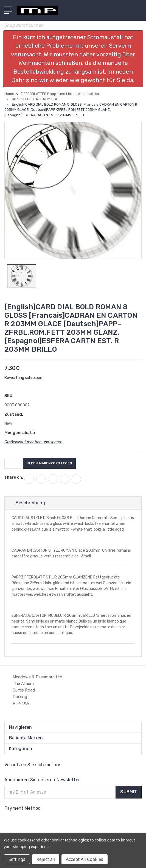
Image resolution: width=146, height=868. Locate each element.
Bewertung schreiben (23, 378)
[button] (73, 59)
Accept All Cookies (85, 859)
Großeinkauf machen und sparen (33, 442)
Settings (17, 859)
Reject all (46, 859)
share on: (14, 477)
